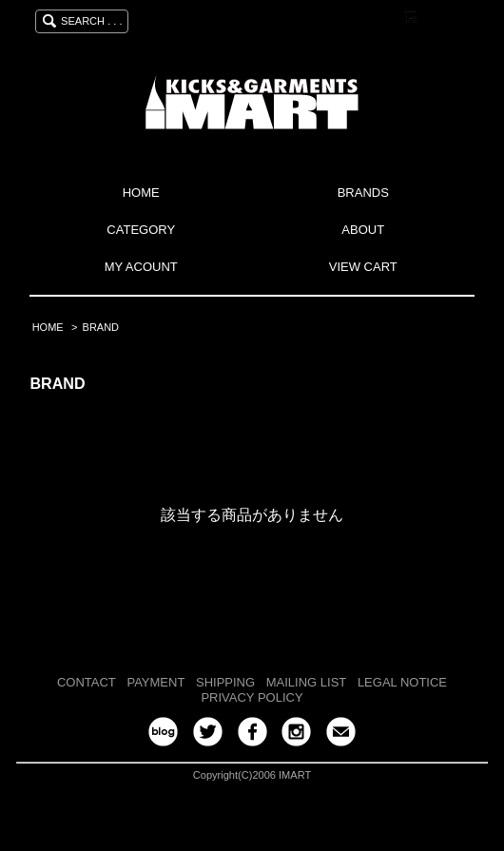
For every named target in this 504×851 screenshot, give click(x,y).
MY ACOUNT (141, 267)
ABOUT (363, 230)
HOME (141, 193)
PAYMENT (155, 682)
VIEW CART (363, 267)
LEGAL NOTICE (402, 682)
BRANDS (363, 193)
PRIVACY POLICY (252, 697)
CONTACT (87, 682)
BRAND (101, 327)
